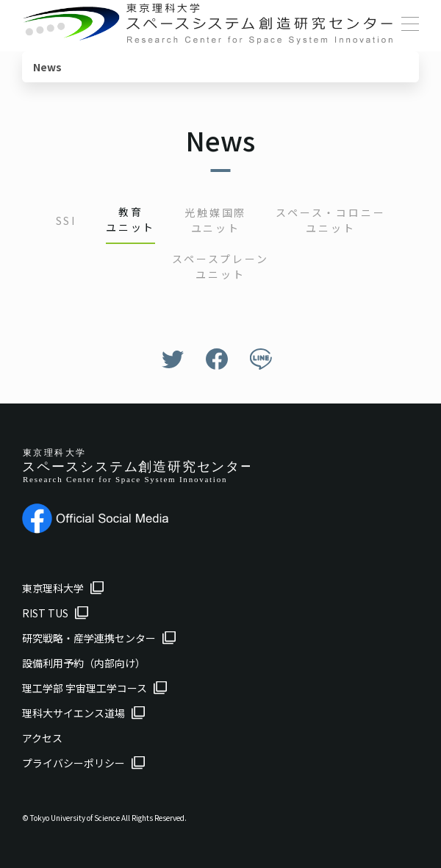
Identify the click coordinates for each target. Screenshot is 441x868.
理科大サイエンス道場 (73, 713)
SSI (66, 220)
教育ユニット (130, 219)
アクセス (42, 738)
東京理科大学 (53, 588)
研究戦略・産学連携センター (89, 638)
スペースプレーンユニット (220, 266)
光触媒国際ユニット (215, 220)
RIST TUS (45, 613)
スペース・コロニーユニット (330, 220)
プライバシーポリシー (73, 763)
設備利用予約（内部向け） (84, 663)
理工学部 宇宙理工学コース (85, 688)
